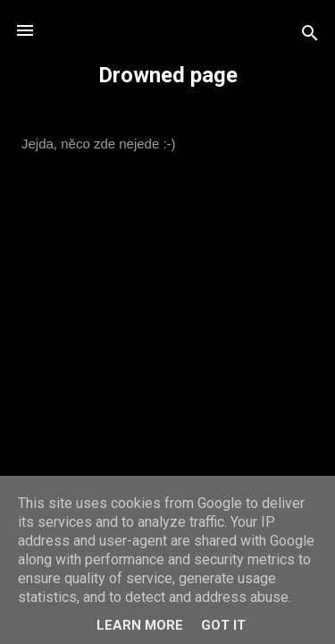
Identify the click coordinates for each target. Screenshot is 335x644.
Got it (223, 625)
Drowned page (168, 75)
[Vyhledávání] (310, 36)
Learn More (140, 625)
